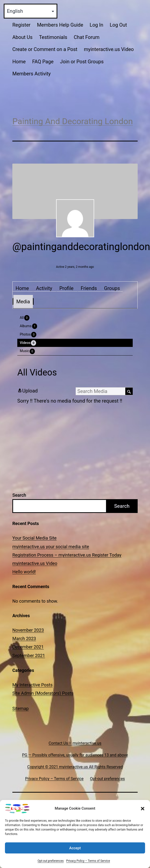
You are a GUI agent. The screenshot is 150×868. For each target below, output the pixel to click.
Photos (28, 335)
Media (23, 302)
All (25, 318)
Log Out (118, 25)
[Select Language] (31, 11)
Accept (75, 855)
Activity (44, 288)
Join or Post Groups (82, 62)
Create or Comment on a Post (45, 49)
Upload (28, 391)
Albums (28, 326)
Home (19, 62)
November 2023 (28, 630)
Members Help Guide (60, 25)
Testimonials (53, 37)
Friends (89, 288)
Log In (96, 25)
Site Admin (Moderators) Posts (43, 693)
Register (21, 25)
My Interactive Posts (32, 685)
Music (27, 351)
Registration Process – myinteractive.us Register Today (67, 555)
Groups (112, 288)
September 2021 (29, 655)
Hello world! (24, 572)
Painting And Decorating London (73, 121)
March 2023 (24, 638)
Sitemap (21, 708)
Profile (66, 288)
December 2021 (28, 647)
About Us (22, 37)
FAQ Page (43, 62)
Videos (28, 343)
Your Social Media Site (34, 538)
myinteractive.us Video (109, 49)
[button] (143, 816)
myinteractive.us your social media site (51, 547)
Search (19, 495)
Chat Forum (86, 37)
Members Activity (32, 74)
